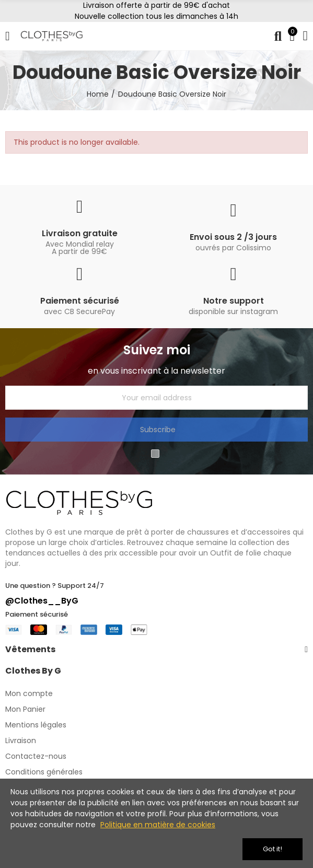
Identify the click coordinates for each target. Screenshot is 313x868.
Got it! (273, 849)
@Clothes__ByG (42, 601)
